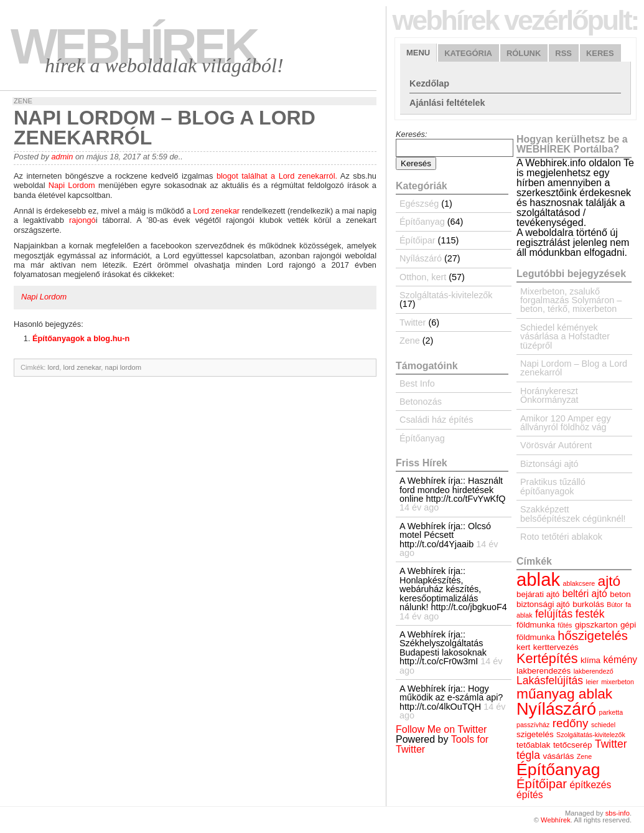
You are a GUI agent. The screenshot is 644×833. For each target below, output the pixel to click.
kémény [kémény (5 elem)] (621, 660)
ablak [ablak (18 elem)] (538, 579)
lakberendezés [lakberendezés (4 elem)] (544, 671)
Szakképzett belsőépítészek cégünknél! (573, 514)
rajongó (82, 220)
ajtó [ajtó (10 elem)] (609, 581)
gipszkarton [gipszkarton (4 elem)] (596, 625)
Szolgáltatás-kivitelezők (446, 295)
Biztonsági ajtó (549, 464)
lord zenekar (82, 367)
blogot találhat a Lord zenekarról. (278, 176)
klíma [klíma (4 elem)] (590, 660)
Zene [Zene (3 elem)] (584, 756)
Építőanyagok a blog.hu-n (81, 338)
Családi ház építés (436, 420)
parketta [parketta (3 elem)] (611, 712)
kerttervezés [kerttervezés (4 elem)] (556, 647)
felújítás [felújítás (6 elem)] (554, 614)
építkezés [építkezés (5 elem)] (591, 785)
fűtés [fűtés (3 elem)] (565, 625)
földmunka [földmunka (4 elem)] (536, 625)
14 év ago (419, 507)
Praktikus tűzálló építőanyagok (553, 486)
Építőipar (418, 240)
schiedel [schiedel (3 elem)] (603, 725)
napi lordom (123, 367)
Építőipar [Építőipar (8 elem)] (542, 784)
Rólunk (524, 53)
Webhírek (134, 46)
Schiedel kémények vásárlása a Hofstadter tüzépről (565, 336)
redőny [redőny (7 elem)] (571, 723)
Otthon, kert (423, 277)
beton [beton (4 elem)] (620, 594)
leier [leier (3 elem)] (592, 682)
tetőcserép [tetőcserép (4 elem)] (573, 745)
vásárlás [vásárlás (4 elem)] (558, 756)
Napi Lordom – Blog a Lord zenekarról (574, 368)
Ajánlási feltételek (447, 103)
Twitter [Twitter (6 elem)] (611, 744)
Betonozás (421, 402)
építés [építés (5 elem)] (530, 795)
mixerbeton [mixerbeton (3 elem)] (618, 682)
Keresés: (412, 134)
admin (62, 157)
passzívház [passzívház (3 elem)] (533, 725)
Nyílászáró (421, 258)
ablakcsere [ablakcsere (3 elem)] (579, 583)
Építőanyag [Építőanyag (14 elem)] (558, 769)
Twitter (413, 322)
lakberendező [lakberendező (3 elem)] (594, 671)
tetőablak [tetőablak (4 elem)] (533, 745)
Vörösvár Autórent (556, 445)
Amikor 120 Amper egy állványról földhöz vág (566, 423)
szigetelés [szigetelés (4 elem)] (535, 734)
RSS (563, 53)
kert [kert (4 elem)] (523, 647)
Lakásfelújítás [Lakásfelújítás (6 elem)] (550, 680)
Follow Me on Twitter (441, 729)
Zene (23, 101)
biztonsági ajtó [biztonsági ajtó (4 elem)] (543, 604)
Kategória (468, 53)
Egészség (419, 204)
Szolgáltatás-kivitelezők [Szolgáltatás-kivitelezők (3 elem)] (591, 735)
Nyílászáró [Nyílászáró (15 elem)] (556, 709)
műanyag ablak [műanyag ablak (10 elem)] (564, 694)
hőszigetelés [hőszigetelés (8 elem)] (593, 636)
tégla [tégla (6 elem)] (528, 755)
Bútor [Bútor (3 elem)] (614, 605)
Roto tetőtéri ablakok (561, 537)
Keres (600, 53)
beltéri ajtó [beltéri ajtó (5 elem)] (585, 594)
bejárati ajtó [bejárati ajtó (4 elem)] (538, 594)
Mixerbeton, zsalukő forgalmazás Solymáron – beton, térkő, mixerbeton (571, 300)
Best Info (417, 384)
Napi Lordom (72, 185)
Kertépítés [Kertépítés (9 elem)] (547, 658)
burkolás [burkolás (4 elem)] (588, 604)
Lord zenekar (216, 211)
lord (54, 367)
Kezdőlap (429, 83)
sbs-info (618, 813)
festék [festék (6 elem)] (590, 614)
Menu (418, 53)
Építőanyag (422, 222)
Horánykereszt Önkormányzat (549, 395)
